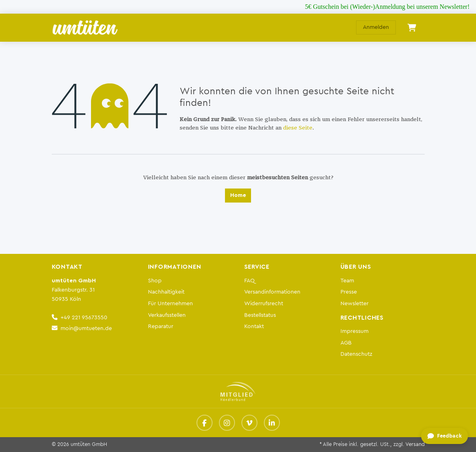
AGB (346, 343)
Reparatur (161, 326)
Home (238, 195)
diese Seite (298, 128)
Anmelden (376, 27)
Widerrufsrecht (264, 303)
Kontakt (254, 326)
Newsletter (354, 303)
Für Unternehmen (170, 303)
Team (347, 281)
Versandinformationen (272, 292)
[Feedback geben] (445, 436)
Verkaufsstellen (167, 315)
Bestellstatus (260, 315)
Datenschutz (356, 354)
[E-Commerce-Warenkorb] (412, 28)
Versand (415, 444)
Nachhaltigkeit (166, 292)
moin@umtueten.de (86, 328)
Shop (155, 281)
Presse (349, 292)
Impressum (354, 331)
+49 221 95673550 (84, 317)
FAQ (249, 281)
